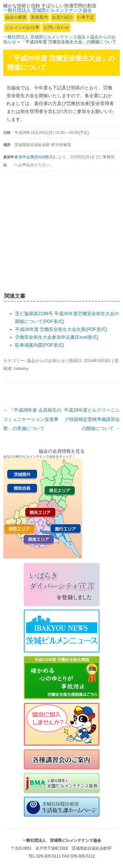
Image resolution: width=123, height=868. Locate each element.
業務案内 (39, 17)
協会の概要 (16, 17)
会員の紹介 (62, 17)
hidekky (21, 369)
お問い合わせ (56, 27)
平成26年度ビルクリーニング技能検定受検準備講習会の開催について (92, 419)
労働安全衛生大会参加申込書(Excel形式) (57, 337)
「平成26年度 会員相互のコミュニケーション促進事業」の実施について (32, 419)
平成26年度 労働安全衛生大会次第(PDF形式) (61, 329)
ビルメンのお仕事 (22, 27)
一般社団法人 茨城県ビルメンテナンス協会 (44, 37)
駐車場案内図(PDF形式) (40, 345)
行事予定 (86, 17)
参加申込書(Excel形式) (34, 157)
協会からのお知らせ (46, 361)
